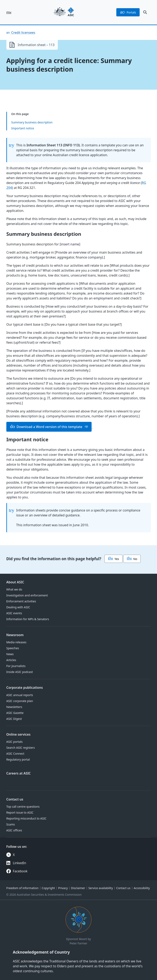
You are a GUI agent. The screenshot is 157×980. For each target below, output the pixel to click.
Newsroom (15, 635)
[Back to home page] (64, 12)
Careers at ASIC (19, 773)
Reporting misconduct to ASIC (26, 818)
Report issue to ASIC (20, 812)
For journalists (16, 666)
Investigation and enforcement (27, 595)
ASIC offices (14, 830)
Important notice (23, 128)
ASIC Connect (15, 754)
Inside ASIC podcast (20, 672)
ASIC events (14, 613)
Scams (11, 824)
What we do (14, 589)
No (132, 559)
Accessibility (142, 888)
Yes (113, 559)
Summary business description (32, 122)
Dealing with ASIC (18, 607)
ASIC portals (15, 742)
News (10, 654)
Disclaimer (78, 888)
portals (128, 12)
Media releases (16, 642)
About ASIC (15, 582)
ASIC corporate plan (20, 701)
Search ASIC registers (21, 748)
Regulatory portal (18, 759)
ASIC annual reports (20, 695)
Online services (18, 734)
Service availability (101, 888)
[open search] (145, 12)
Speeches (13, 648)
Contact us (15, 799)
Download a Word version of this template (46, 427)
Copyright (48, 888)
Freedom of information (22, 888)
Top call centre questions (23, 807)
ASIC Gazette (15, 713)
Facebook (20, 871)
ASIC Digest (14, 719)
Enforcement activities (21, 601)
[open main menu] (9, 12)
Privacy (63, 888)
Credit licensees (23, 33)
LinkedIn (20, 863)
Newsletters (14, 707)
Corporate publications (25, 688)
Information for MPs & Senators (28, 619)
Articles (11, 660)
